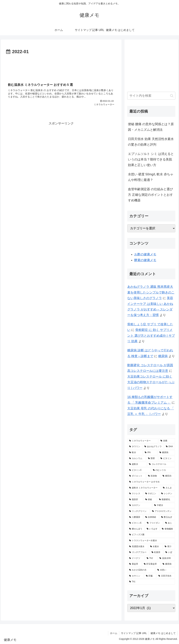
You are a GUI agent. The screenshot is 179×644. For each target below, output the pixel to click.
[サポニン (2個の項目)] (151, 494)
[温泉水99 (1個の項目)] (166, 558)
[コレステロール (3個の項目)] (161, 464)
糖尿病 (163, 356)
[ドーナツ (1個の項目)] (136, 558)
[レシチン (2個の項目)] (167, 494)
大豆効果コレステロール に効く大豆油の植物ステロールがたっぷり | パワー (151, 382)
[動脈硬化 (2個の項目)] (166, 500)
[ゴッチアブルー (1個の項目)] (138, 552)
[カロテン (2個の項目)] (140, 505)
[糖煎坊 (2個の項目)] (168, 476)
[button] (172, 96)
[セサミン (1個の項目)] (136, 576)
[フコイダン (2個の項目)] (154, 523)
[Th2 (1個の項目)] (151, 558)
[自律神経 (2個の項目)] (151, 517)
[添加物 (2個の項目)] (153, 476)
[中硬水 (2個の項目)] (164, 505)
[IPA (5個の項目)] (150, 453)
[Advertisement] (61, 66)
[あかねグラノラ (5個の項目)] (153, 447)
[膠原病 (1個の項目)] (168, 564)
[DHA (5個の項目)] (170, 447)
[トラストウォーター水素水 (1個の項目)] (151, 541)
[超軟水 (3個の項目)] (137, 464)
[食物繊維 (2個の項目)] (168, 529)
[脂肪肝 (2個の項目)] (135, 500)
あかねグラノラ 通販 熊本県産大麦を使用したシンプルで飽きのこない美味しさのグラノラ (151, 292)
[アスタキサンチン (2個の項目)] (163, 511)
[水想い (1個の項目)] (165, 570)
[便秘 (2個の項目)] (150, 500)
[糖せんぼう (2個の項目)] (136, 529)
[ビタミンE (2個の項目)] (136, 523)
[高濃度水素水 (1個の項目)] (138, 547)
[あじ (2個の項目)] (169, 523)
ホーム (114, 633)
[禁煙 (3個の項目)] (152, 459)
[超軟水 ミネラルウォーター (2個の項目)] (144, 488)
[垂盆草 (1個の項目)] (135, 564)
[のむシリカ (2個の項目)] (163, 470)
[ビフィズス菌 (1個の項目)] (151, 535)
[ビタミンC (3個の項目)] (139, 470)
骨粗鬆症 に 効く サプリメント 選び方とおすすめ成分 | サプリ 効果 (151, 336)
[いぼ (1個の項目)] (169, 552)
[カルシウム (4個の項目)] (137, 459)
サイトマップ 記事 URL (134, 633)
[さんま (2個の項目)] (168, 488)
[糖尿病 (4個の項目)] (166, 453)
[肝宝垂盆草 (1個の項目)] (151, 564)
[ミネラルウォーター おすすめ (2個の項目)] (151, 482)
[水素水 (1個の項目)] (155, 547)
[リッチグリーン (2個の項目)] (139, 511)
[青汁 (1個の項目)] (169, 547)
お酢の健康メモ (145, 254)
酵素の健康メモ (145, 260)
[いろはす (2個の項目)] (152, 529)
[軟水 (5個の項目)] (135, 453)
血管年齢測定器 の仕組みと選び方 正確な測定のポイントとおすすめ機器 (150, 195)
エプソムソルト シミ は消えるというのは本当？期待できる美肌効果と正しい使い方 (151, 160)
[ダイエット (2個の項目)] (137, 476)
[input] (151, 96)
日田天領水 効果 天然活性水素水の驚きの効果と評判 (151, 142)
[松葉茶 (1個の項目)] (157, 552)
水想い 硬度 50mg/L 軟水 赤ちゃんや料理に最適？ (151, 177)
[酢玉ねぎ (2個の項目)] (167, 517)
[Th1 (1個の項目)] (151, 582)
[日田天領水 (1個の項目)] (166, 576)
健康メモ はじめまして (163, 633)
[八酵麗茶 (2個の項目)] (135, 517)
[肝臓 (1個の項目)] (150, 576)
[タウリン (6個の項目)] (135, 447)
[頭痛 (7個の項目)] (167, 441)
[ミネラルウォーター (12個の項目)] (143, 441)
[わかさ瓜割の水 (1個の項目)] (141, 570)
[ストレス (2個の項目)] (135, 494)
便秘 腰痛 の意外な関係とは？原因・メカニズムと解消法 (151, 127)
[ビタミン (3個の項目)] (167, 459)
